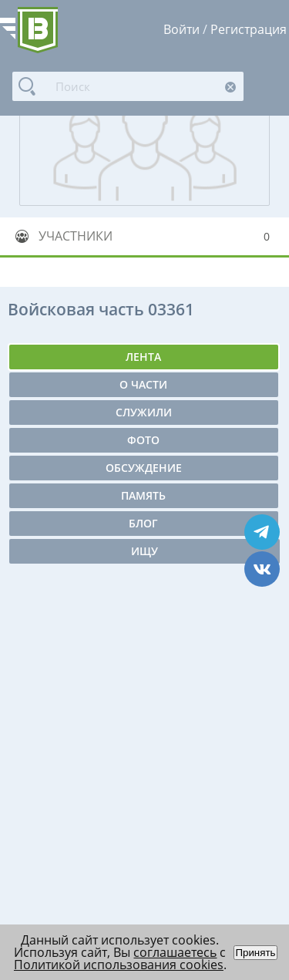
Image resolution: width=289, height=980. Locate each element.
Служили (144, 412)
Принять (255, 953)
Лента (143, 357)
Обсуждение (144, 468)
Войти (181, 29)
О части (143, 384)
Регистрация (249, 29)
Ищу (144, 551)
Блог (143, 523)
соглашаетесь (175, 952)
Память (143, 495)
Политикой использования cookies (119, 965)
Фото (143, 440)
